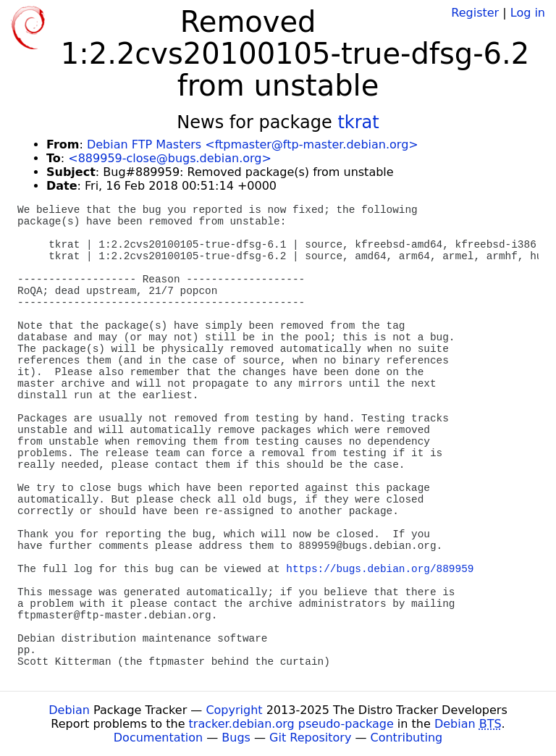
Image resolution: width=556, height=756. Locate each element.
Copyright (234, 710)
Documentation (158, 738)
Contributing (407, 738)
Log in (528, 13)
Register (475, 13)
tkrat (358, 122)
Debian (69, 710)
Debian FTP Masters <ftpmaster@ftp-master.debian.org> (253, 144)
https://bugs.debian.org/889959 (380, 569)
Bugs (236, 738)
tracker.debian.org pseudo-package (291, 724)
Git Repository (310, 738)
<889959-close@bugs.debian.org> (170, 158)
